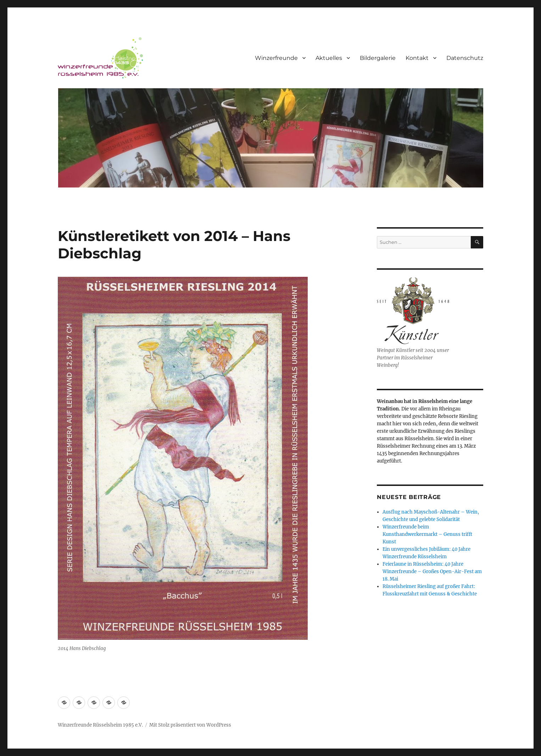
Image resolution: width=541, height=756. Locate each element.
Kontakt (417, 58)
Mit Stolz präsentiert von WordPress (190, 725)
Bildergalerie (378, 58)
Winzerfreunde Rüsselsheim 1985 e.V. (100, 725)
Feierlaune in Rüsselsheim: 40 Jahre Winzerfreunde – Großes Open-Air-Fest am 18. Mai (432, 572)
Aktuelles (329, 58)
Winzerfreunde (276, 58)
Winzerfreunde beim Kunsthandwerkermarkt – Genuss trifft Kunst (427, 534)
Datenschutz (465, 58)
